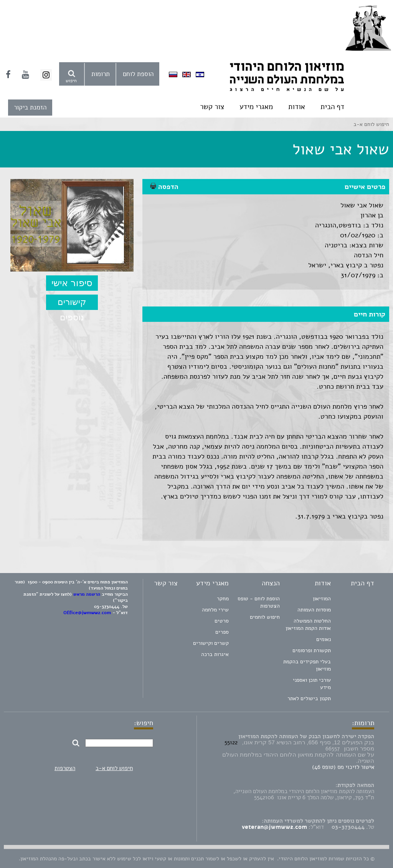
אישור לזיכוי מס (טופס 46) (343, 767)
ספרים (222, 632)
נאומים (324, 639)
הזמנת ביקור (30, 107)
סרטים (222, 621)
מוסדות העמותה (314, 610)
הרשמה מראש (87, 594)
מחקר (223, 599)
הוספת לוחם (138, 74)
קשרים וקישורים (211, 643)
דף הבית (332, 107)
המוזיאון (322, 599)
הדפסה (164, 187)
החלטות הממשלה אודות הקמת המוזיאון (308, 624)
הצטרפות (65, 768)
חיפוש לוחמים (265, 617)
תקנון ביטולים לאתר (309, 698)
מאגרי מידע (256, 107)
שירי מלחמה (215, 610)
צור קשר (212, 107)
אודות (297, 107)
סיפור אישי (72, 283)
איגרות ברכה (215, 654)
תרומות (101, 74)
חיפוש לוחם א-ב (114, 768)
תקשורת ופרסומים (312, 650)
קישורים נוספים (72, 304)
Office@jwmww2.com (87, 613)
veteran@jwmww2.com (274, 827)
